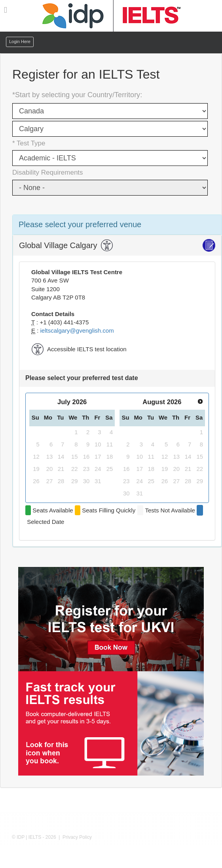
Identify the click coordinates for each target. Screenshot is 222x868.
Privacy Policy (77, 837)
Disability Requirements (48, 172)
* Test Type (29, 143)
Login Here (20, 41)
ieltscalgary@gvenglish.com (77, 330)
